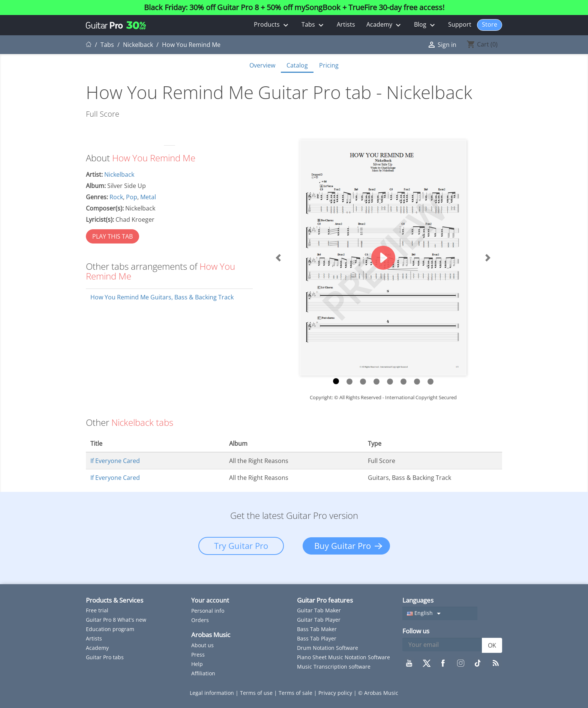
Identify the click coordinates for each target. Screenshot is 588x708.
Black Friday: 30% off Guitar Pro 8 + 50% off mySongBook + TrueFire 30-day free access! (294, 8)
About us (202, 645)
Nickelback (119, 174)
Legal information (213, 693)
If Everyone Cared (115, 461)
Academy (385, 25)
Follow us (416, 631)
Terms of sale (296, 693)
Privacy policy (336, 693)
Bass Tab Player (317, 638)
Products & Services (115, 600)
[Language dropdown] (440, 613)
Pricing (329, 65)
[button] (278, 258)
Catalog (297, 65)
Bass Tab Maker (317, 629)
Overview (262, 65)
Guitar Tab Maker (319, 610)
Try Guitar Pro (241, 546)
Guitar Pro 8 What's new (116, 620)
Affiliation (203, 673)
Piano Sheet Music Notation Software (343, 657)
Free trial (97, 610)
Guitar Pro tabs (105, 657)
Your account (210, 600)
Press (198, 655)
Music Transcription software (334, 667)
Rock (116, 197)
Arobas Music (211, 635)
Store (490, 24)
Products (272, 25)
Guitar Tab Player (319, 620)
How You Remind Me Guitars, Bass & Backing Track (162, 297)
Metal (148, 197)
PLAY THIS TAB (112, 236)
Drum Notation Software (328, 648)
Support (460, 24)
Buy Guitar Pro (343, 546)
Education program (110, 629)
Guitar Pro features (325, 600)
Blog (425, 25)
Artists (346, 24)
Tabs (313, 25)
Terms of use (257, 693)
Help (197, 664)
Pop (132, 197)
